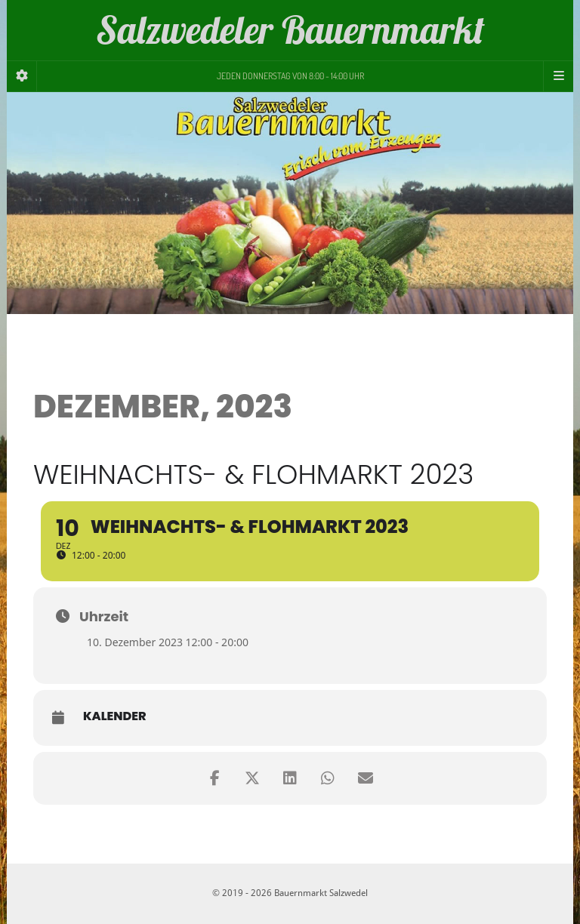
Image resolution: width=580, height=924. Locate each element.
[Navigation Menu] (558, 76)
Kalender (115, 716)
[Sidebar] (22, 76)
